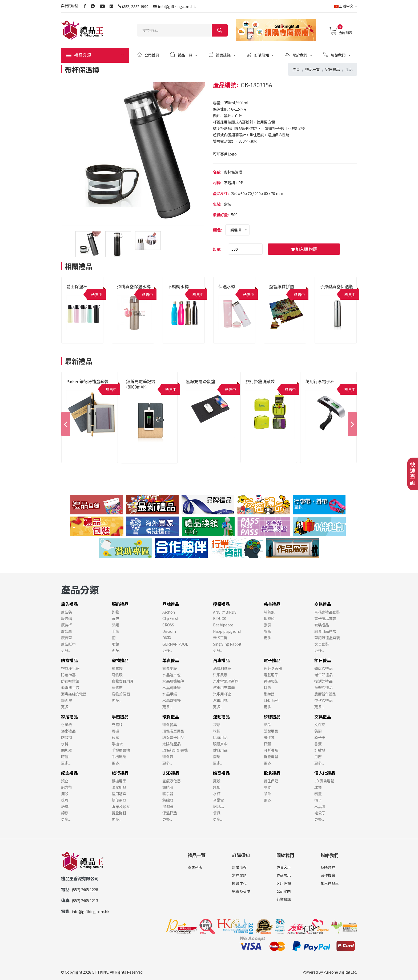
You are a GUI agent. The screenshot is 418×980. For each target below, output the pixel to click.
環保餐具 (170, 725)
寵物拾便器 (121, 694)
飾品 (267, 725)
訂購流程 (239, 867)
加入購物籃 (304, 249)
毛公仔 (320, 813)
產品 (349, 69)
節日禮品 (323, 660)
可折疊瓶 (271, 750)
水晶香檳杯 (171, 700)
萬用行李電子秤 (320, 381)
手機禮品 (120, 717)
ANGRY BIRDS (225, 612)
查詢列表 (341, 31)
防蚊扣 (67, 737)
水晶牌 (320, 806)
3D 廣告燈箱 (324, 781)
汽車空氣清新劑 (226, 681)
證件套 (269, 737)
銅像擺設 (170, 668)
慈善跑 (269, 612)
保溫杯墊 (170, 813)
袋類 (115, 625)
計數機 (320, 750)
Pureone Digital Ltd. (340, 972)
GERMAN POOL (175, 644)
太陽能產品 (171, 744)
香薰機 (67, 725)
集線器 (269, 694)
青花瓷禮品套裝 (327, 612)
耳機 (115, 731)
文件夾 (320, 725)
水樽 (65, 744)
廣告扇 (67, 631)
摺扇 (217, 757)
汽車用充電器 (224, 687)
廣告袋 (67, 612)
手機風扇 (119, 757)
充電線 (117, 725)
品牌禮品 (171, 604)
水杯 (217, 794)
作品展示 (284, 875)
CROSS (168, 625)
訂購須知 (260, 55)
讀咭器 (168, 787)
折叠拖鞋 (119, 813)
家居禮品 (333, 69)
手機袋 (117, 744)
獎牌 (65, 800)
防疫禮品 (69, 660)
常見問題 (239, 875)
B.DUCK (220, 618)
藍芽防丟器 (273, 668)
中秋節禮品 (323, 700)
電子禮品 (272, 660)
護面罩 (67, 700)
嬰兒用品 (271, 731)
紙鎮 (65, 806)
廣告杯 (67, 625)
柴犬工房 (220, 638)
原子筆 (320, 737)
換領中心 (239, 883)
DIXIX (167, 638)
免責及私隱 (241, 891)
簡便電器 (119, 800)
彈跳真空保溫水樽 (134, 286)
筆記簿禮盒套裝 (327, 638)
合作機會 (328, 875)
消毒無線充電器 (74, 694)
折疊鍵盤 (271, 757)
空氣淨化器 (70, 668)
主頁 (296, 69)
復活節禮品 (323, 681)
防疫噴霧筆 (70, 681)
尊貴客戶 (284, 867)
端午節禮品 (323, 675)
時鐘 (65, 757)
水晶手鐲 (170, 694)
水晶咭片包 (171, 675)
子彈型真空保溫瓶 (336, 286)
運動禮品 (221, 717)
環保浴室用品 (173, 731)
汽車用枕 (220, 700)
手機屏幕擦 (121, 750)
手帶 (115, 631)
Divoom (169, 631)
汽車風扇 (220, 675)
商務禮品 (323, 604)
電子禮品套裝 (325, 618)
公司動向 (284, 891)
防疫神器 (68, 675)
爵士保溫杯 (77, 286)
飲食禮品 (272, 773)
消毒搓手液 (70, 687)
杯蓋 (267, 744)
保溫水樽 (227, 286)
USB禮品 (171, 773)
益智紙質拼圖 (282, 286)
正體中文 (346, 6)
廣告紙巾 (68, 644)
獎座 (65, 781)
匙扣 (217, 787)
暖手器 (168, 794)
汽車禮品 (221, 660)
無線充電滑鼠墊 (200, 381)
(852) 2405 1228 (85, 890)
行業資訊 (284, 899)
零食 (267, 787)
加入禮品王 (330, 883)
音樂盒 (218, 800)
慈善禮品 (272, 604)
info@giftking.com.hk (177, 6)
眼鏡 (115, 644)
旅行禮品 (120, 773)
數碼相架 (271, 681)
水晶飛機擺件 (173, 681)
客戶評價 (284, 883)
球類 (217, 731)
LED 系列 (271, 700)
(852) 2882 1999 (135, 6)
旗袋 (267, 625)
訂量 (217, 249)
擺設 (65, 794)
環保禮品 (171, 717)
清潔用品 (119, 787)
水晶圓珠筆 (171, 687)
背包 (115, 618)
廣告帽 (67, 618)
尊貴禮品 (171, 660)
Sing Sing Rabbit (227, 644)
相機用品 (119, 781)
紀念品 (218, 806)
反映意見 (328, 867)
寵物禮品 (120, 660)
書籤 (318, 744)
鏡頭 (115, 737)
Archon (169, 612)
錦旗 (65, 813)
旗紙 (267, 631)
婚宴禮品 (221, 773)
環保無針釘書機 (175, 750)
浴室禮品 (68, 731)
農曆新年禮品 (325, 694)
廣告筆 (67, 638)
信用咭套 (119, 794)
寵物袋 (117, 668)
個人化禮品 (325, 773)
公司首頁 (148, 55)
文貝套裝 (322, 644)
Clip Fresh (171, 618)
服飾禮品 (120, 604)
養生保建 (271, 781)
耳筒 (267, 687)
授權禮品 (221, 604)
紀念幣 (67, 787)
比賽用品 (220, 737)
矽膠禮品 (272, 717)
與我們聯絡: (70, 6)
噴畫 (318, 794)
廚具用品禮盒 (325, 631)
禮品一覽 (184, 55)
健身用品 (220, 750)
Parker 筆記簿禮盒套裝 (87, 381)
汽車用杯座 (222, 694)
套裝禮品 (322, 625)
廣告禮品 (69, 604)
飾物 (115, 612)
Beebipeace (223, 625)
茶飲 (267, 794)
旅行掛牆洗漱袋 (260, 381)
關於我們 (299, 55)
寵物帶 (117, 687)
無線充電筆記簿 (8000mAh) (141, 384)
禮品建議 (222, 55)
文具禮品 (323, 717)
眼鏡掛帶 (220, 744)
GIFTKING (100, 972)
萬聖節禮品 (323, 687)
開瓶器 (67, 750)
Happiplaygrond (227, 631)
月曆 (318, 757)
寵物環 (117, 675)
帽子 (318, 800)
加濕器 (168, 806)
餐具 (217, 813)
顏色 (217, 230)
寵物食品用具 (123, 681)
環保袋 (168, 757)
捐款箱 (269, 618)
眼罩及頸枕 (121, 806)
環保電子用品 (173, 737)
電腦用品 (271, 675)
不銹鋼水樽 (178, 286)
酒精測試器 (222, 668)
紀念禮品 (69, 773)
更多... (66, 650)
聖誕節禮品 (323, 668)
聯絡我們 (337, 55)
